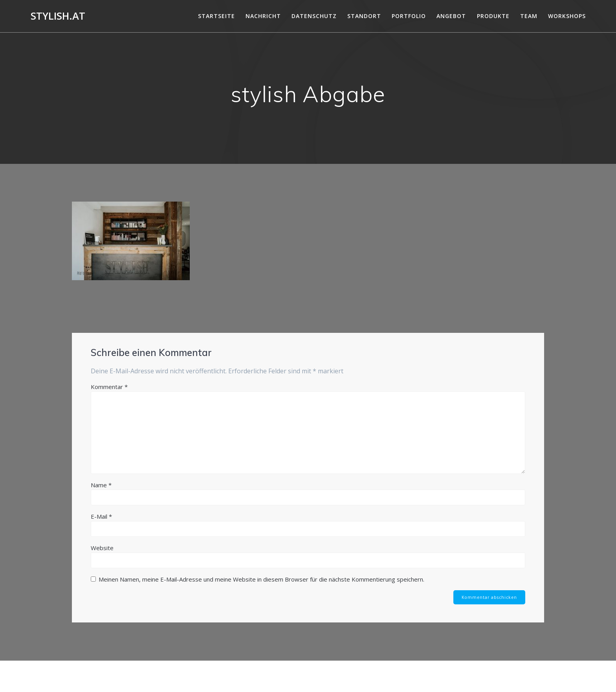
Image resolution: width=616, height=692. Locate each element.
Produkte (493, 16)
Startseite (216, 16)
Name (101, 485)
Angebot (451, 16)
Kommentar (109, 387)
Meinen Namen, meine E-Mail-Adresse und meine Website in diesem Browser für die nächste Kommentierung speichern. (261, 579)
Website (102, 548)
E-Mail (101, 516)
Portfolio (409, 16)
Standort (364, 16)
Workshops (567, 16)
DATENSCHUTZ (314, 16)
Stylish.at (58, 16)
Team (529, 16)
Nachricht (263, 16)
